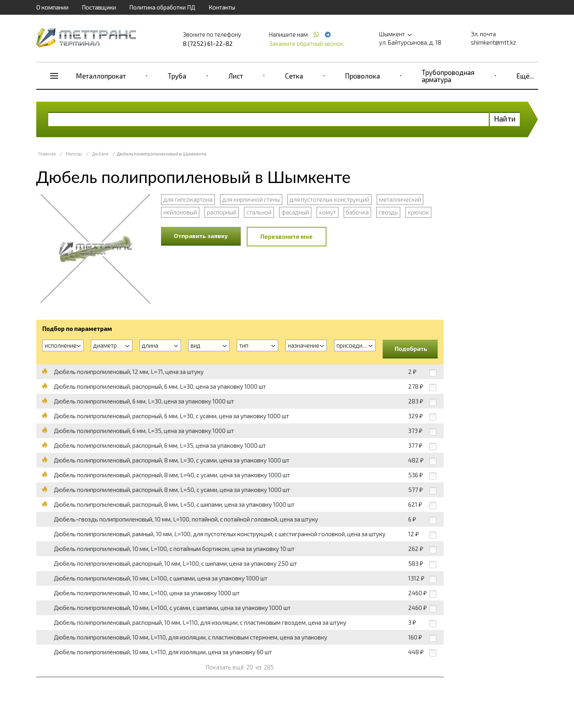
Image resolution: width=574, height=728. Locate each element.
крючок (418, 212)
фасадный (295, 212)
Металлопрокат (101, 76)
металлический (400, 199)
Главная (47, 154)
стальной (259, 212)
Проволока (363, 76)
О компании (52, 7)
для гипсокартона (188, 199)
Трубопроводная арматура (448, 76)
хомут (327, 212)
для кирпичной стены (251, 199)
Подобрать (411, 348)
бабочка (357, 212)
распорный (222, 212)
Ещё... (525, 76)
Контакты (222, 7)
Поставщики (99, 7)
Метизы (74, 154)
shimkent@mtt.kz (493, 42)
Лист (236, 76)
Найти (505, 119)
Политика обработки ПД (162, 7)
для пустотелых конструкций (329, 199)
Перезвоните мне (286, 236)
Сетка (294, 76)
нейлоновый (180, 212)
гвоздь (388, 212)
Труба (177, 76)
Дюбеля (100, 154)
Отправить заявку (201, 236)
